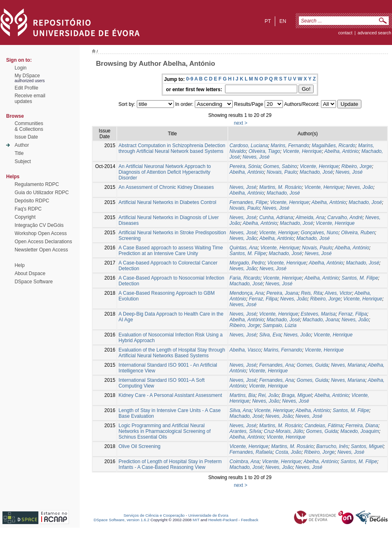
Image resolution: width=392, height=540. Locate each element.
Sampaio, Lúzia (280, 325)
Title (19, 153)
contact (345, 33)
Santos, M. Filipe (248, 253)
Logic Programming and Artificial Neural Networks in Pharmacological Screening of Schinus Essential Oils (164, 431)
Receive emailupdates (30, 99)
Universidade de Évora (208, 515)
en (283, 21)
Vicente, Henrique (302, 151)
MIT (196, 520)
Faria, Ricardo (245, 278)
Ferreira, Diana (362, 426)
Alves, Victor (338, 293)
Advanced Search (374, 33)
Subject (23, 161)
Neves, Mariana (348, 365)
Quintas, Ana (244, 248)
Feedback (250, 520)
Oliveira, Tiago (264, 151)
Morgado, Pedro (247, 263)
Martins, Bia (242, 395)
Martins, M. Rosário (281, 187)
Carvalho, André (345, 217)
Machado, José (316, 172)
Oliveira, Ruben (358, 233)
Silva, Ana (241, 410)
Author (22, 145)
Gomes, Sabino (280, 166)
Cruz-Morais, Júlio (284, 431)
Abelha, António (341, 151)
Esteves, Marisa (318, 314)
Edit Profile (27, 88)
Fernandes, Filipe (248, 202)
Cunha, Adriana (276, 217)
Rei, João (268, 395)
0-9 (190, 79)
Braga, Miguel (296, 395)
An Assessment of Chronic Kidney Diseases (166, 187)
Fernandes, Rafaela (251, 452)
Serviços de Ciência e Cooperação (154, 515)
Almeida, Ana (310, 217)
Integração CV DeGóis (39, 225)
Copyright (25, 217)
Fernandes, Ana (277, 365)
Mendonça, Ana (247, 293)
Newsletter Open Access (41, 250)
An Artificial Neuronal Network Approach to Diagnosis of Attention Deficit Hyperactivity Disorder (165, 172)
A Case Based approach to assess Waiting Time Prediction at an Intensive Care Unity (171, 251)
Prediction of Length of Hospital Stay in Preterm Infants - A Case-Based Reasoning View (170, 464)
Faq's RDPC (28, 209)
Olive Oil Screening (139, 446)
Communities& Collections (29, 126)
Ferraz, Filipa (263, 299)
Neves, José (256, 157)
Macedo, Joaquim (360, 431)
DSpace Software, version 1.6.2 (121, 520)
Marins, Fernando (290, 146)
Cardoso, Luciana (249, 146)
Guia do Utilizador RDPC (42, 193)
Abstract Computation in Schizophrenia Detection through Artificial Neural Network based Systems (172, 148)
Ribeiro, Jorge (357, 166)
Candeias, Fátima (323, 426)
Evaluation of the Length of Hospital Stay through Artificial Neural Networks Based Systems (172, 353)
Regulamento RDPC (37, 184)
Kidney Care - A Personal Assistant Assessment (170, 395)
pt (268, 21)
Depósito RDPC (32, 201)
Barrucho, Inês (332, 446)
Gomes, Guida (312, 365)
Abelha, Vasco (245, 350)
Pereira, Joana (282, 293)
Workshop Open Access (41, 233)
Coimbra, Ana (244, 462)
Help (20, 265)
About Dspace (30, 273)
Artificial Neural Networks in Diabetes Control (167, 202)
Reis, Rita (312, 293)
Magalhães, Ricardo (334, 146)
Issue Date (26, 137)
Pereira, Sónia (245, 166)
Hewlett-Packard (223, 520)
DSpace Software (34, 282)
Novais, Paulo (282, 172)
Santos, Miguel (367, 446)
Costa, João (288, 452)
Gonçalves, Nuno (320, 233)
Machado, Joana (321, 320)
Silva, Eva (270, 335)
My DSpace (27, 76)
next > (241, 123)
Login (21, 68)
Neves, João (360, 187)
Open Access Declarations (43, 242)
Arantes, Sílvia (245, 431)
